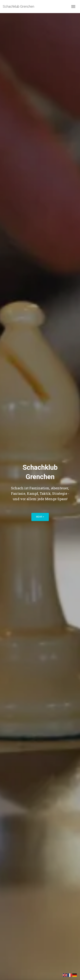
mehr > (40, 517)
